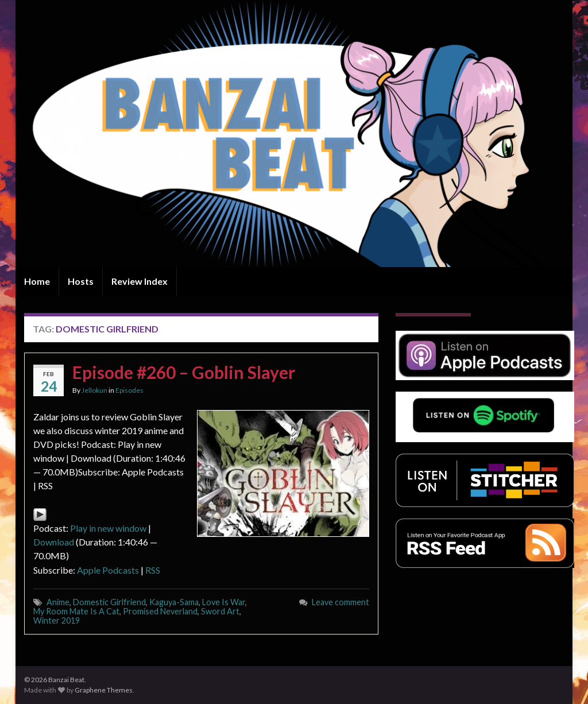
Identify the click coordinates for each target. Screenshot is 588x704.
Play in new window (108, 528)
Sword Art (220, 611)
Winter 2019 (57, 620)
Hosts (81, 281)
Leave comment (341, 602)
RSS (153, 570)
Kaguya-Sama (174, 602)
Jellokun (94, 390)
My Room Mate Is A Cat (76, 611)
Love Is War (224, 602)
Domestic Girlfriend (109, 602)
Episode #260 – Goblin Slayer (184, 372)
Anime (58, 602)
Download (54, 542)
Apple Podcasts (108, 570)
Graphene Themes (104, 690)
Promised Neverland (160, 611)
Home (37, 281)
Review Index (140, 281)
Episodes (129, 390)
